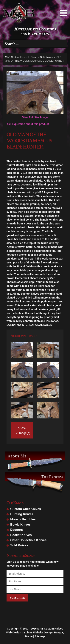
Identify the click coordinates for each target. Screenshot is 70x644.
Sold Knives (19, 545)
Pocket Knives (21, 535)
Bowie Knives (20, 525)
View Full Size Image (35, 95)
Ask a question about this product (28, 124)
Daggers (17, 530)
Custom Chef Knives (26, 509)
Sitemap (40, 632)
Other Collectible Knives (28, 540)
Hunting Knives (22, 514)
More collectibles (23, 519)
